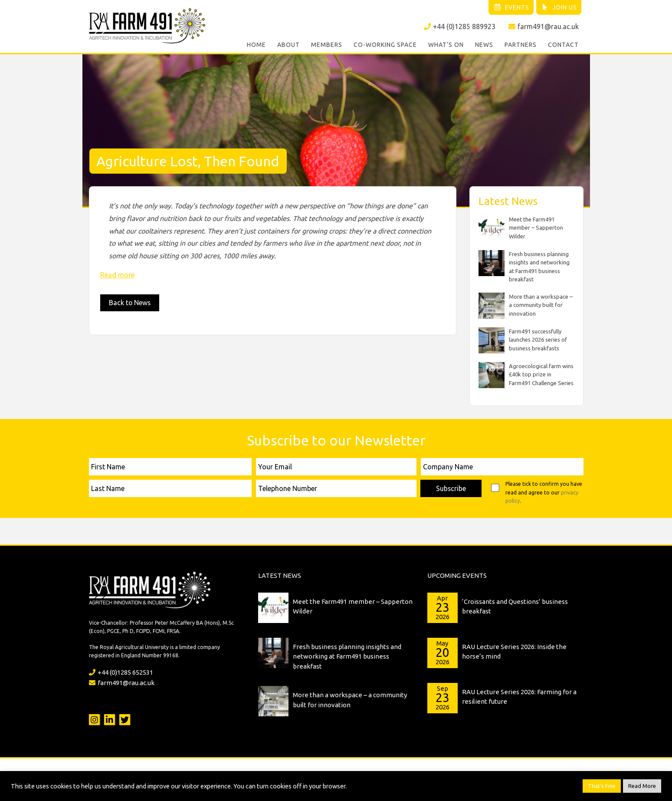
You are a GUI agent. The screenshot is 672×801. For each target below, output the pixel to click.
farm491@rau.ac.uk (544, 26)
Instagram (94, 719)
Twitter (125, 719)
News (484, 45)
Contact (563, 45)
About (288, 45)
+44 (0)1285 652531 (121, 672)
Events (511, 7)
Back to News (130, 303)
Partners (521, 45)
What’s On (446, 45)
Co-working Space (385, 45)
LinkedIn (110, 719)
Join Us (559, 7)
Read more (117, 274)
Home (256, 45)
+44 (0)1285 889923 (460, 26)
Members (327, 45)
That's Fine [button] (602, 786)
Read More (642, 786)
